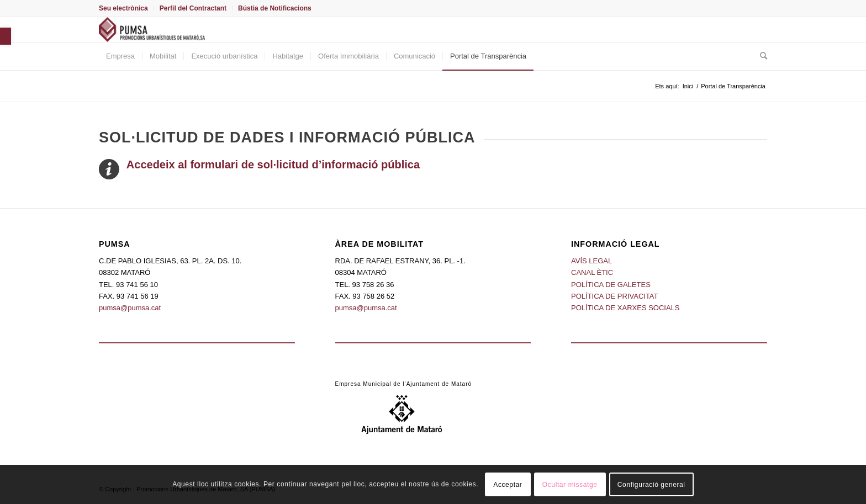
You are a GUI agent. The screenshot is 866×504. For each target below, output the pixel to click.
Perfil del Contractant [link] (193, 8)
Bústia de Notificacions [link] (275, 8)
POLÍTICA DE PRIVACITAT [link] (614, 296)
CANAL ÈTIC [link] (592, 272)
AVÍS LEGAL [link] (592, 261)
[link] (6, 36)
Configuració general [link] (651, 485)
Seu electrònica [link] (123, 8)
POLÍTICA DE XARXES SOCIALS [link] (625, 308)
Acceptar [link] (508, 485)
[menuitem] (126, 8)
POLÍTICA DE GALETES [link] (611, 285)
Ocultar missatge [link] (570, 485)
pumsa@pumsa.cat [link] (130, 308)
